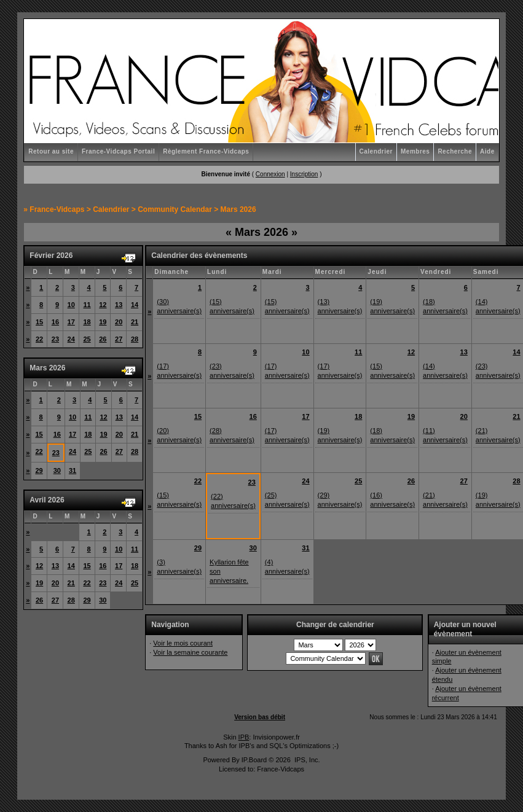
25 (87, 339)
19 (103, 322)
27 (119, 339)
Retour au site (51, 151)
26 (103, 339)
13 (119, 305)
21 (135, 322)
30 (57, 470)
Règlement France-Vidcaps (206, 151)
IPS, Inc (306, 760)
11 (87, 305)
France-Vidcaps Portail (118, 151)
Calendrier (376, 151)
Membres (415, 151)
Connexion (270, 174)
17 (71, 322)
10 (71, 305)
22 (39, 339)
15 (39, 322)
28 (135, 339)
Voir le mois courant (183, 643)
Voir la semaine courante (190, 652)
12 (103, 305)
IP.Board (254, 760)
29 (39, 470)
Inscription (304, 174)
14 (135, 305)
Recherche (455, 151)
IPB (244, 737)
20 (119, 322)
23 (55, 339)
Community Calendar (175, 209)
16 (55, 322)
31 (73, 470)
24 (71, 339)
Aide (487, 151)
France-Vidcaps (57, 209)
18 (87, 322)
